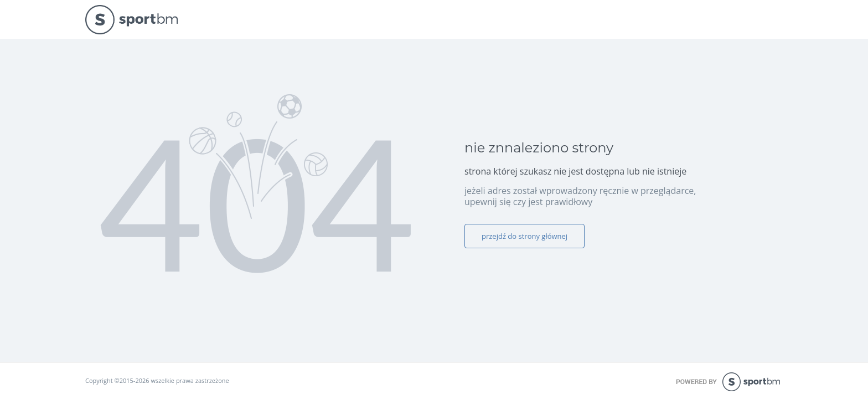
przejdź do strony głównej (525, 236)
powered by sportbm (729, 382)
